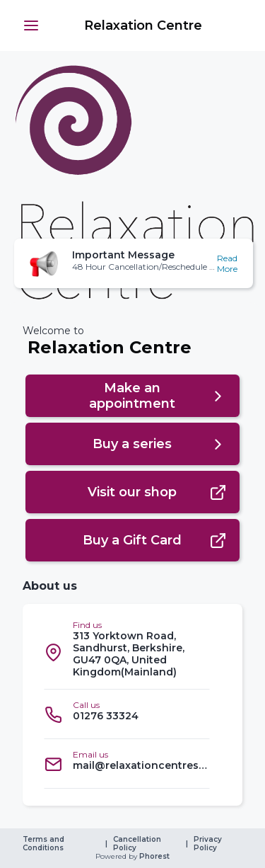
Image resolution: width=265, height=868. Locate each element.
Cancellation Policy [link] (138, 844)
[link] (141, 25)
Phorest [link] (153, 857)
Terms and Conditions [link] (45, 844)
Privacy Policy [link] (209, 844)
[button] (31, 25)
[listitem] (127, 652)
